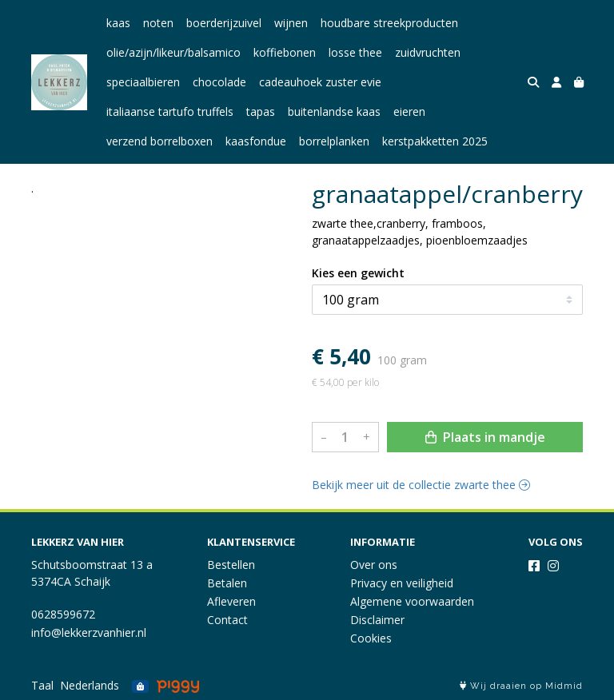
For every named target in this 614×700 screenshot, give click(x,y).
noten (158, 23)
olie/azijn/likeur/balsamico (173, 52)
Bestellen (231, 565)
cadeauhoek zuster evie (320, 82)
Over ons (374, 565)
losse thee (355, 52)
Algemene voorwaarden (412, 601)
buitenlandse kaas (334, 111)
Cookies (371, 638)
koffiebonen (285, 52)
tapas (261, 111)
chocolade (219, 82)
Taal (42, 685)
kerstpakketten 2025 (435, 141)
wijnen (291, 23)
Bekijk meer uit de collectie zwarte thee (421, 485)
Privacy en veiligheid (402, 583)
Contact (227, 620)
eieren (409, 111)
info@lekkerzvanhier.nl (89, 632)
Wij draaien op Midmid (521, 686)
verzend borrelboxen (159, 141)
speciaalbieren (143, 82)
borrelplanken (334, 141)
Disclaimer (377, 620)
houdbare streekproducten (389, 23)
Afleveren (231, 601)
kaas (118, 23)
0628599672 (63, 614)
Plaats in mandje (485, 437)
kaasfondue (256, 141)
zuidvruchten (428, 52)
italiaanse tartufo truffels (170, 111)
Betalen (227, 583)
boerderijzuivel (224, 23)
